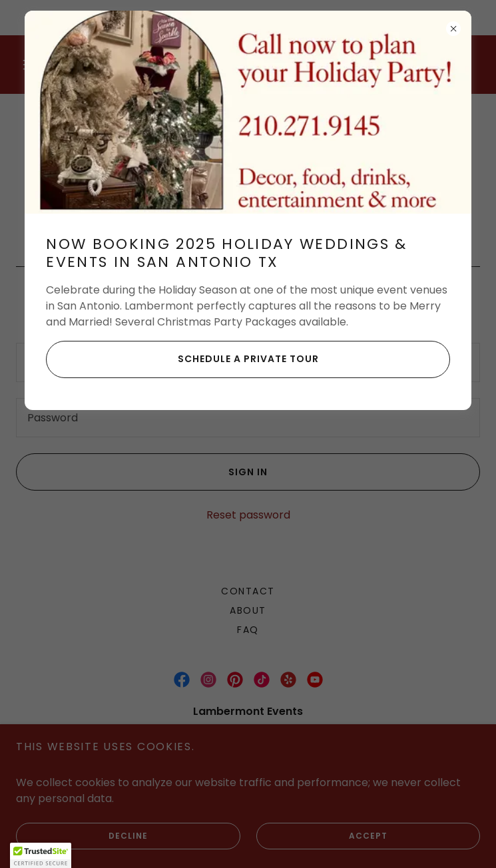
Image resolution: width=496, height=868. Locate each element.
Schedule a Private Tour (182, 359)
